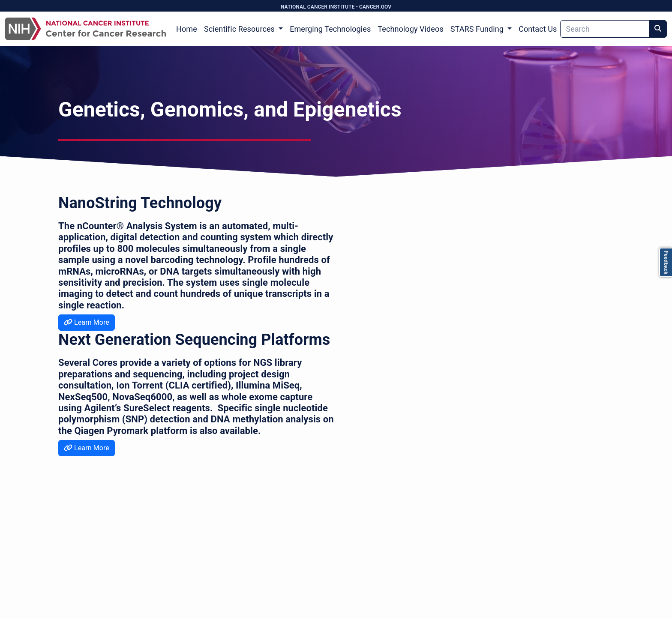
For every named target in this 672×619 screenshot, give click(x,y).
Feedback (666, 262)
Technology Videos (410, 29)
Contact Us (538, 29)
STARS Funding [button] (478, 29)
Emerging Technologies (330, 29)
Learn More (87, 322)
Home (187, 29)
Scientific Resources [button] (240, 29)
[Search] (605, 29)
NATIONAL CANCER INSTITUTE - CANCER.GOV (336, 7)
